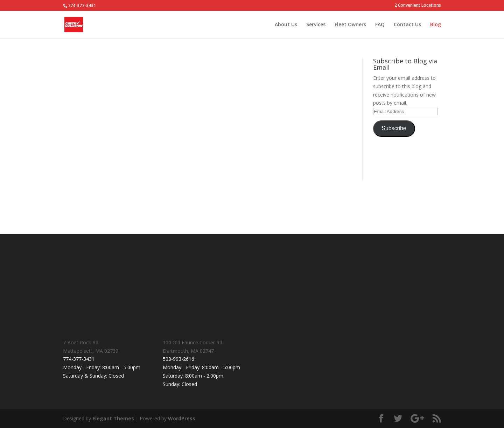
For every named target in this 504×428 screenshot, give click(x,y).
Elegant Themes (113, 418)
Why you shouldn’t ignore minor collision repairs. (118, 82)
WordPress (182, 418)
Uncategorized (163, 95)
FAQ (380, 25)
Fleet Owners (350, 25)
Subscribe (394, 128)
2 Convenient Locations (418, 6)
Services (316, 25)
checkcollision (92, 95)
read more (82, 164)
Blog (436, 25)
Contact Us (407, 25)
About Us (286, 25)
